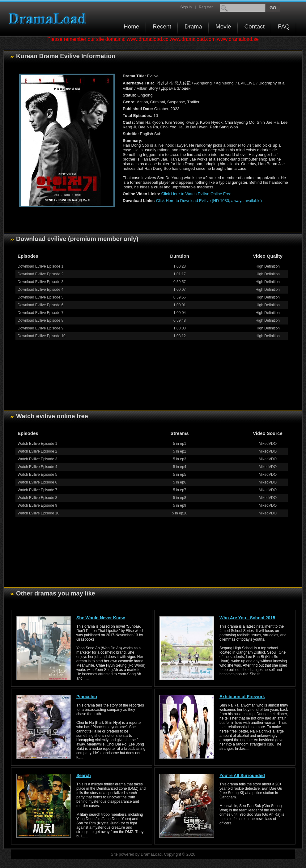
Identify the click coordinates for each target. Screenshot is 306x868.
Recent (162, 26)
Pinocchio (87, 697)
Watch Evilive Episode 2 (37, 451)
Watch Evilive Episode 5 (37, 475)
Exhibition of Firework (242, 697)
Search (84, 776)
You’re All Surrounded (242, 776)
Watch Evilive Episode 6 (37, 482)
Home (132, 26)
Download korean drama (49, 19)
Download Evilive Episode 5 (40, 297)
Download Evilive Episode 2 (40, 274)
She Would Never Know (101, 618)
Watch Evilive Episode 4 (37, 467)
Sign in (186, 7)
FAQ (284, 26)
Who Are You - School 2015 (247, 618)
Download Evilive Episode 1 (40, 266)
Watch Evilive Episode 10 (38, 513)
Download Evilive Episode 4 (40, 290)
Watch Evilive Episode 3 (37, 459)
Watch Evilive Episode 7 (37, 490)
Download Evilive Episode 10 (42, 336)
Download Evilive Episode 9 (40, 328)
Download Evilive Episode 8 (40, 320)
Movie (223, 26)
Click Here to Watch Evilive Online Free (196, 194)
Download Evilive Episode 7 (40, 313)
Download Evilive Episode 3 (40, 282)
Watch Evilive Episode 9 (37, 505)
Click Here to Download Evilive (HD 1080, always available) (209, 201)
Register (206, 7)
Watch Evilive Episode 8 (37, 498)
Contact (255, 26)
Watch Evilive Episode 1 (37, 444)
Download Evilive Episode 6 (40, 305)
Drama (193, 26)
